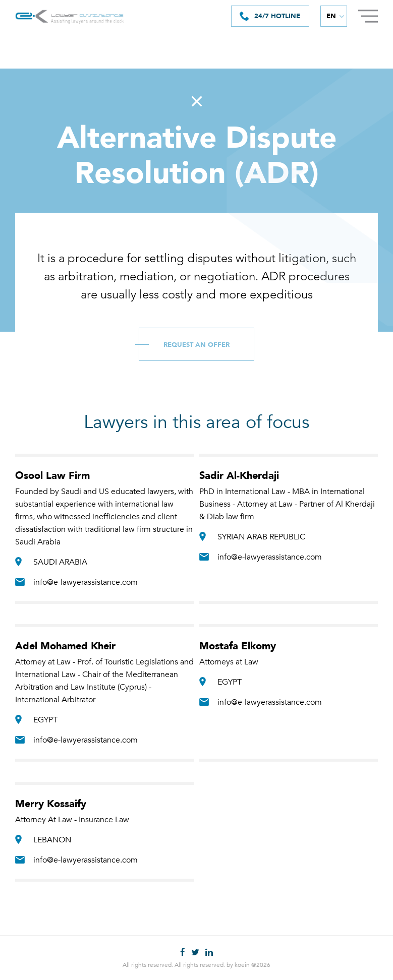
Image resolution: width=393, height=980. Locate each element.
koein (242, 965)
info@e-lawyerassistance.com (86, 582)
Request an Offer (196, 345)
